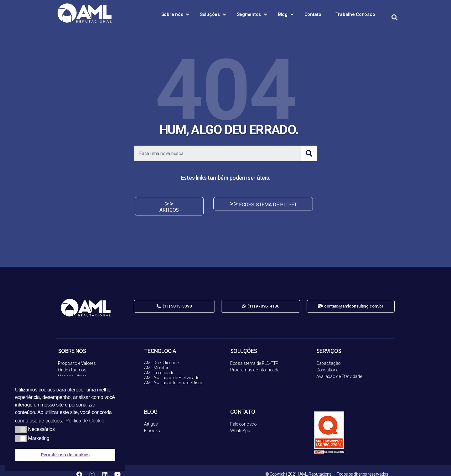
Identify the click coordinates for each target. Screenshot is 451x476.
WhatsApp (240, 424)
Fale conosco (244, 417)
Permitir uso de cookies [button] (65, 455)
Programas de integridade (255, 363)
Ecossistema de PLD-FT (253, 356)
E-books (152, 424)
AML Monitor (156, 361)
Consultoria (327, 363)
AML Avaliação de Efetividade (171, 371)
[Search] (309, 153)
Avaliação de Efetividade (339, 370)
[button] (165, 204)
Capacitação (329, 356)
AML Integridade (159, 366)
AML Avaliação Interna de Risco (174, 376)
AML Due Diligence (161, 356)
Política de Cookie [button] (85, 421)
